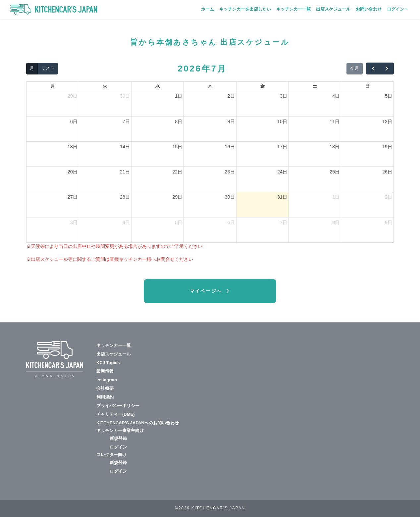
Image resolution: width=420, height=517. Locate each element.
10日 (282, 121)
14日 (125, 147)
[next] (387, 69)
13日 (73, 147)
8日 (179, 121)
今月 (354, 68)
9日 (231, 121)
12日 (387, 121)
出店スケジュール (333, 9)
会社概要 (105, 388)
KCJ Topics (108, 363)
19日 (387, 147)
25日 (335, 172)
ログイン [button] (395, 9)
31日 (282, 197)
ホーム (208, 9)
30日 (125, 96)
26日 (387, 172)
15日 (177, 147)
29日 (73, 96)
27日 (73, 197)
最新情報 (105, 371)
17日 (282, 147)
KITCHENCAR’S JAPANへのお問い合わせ (138, 423)
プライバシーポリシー (118, 406)
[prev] (373, 69)
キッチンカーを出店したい (245, 9)
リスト (48, 68)
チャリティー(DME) (116, 414)
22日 (177, 172)
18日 (335, 147)
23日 (230, 172)
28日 (125, 197)
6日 (74, 121)
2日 (231, 96)
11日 (335, 121)
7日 (126, 121)
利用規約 (105, 397)
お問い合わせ (369, 9)
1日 (179, 96)
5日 (389, 96)
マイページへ (207, 291)
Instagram (107, 380)
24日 (282, 172)
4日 (336, 96)
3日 (284, 96)
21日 (125, 172)
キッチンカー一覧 (293, 9)
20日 (73, 172)
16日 (230, 147)
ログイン (118, 447)
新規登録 (118, 438)
